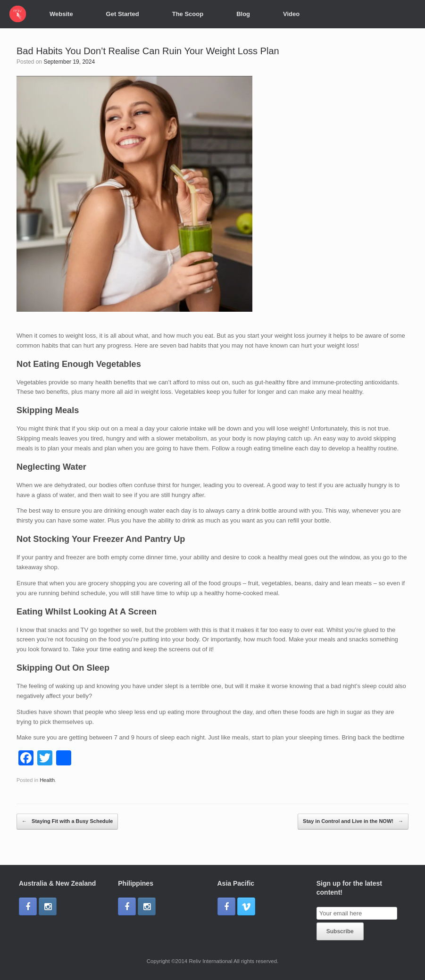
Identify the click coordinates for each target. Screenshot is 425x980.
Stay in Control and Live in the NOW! (353, 822)
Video (291, 14)
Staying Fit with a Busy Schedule (67, 822)
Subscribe (340, 931)
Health (47, 780)
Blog (243, 14)
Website (61, 14)
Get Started (123, 14)
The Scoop (188, 14)
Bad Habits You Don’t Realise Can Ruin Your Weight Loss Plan (148, 51)
